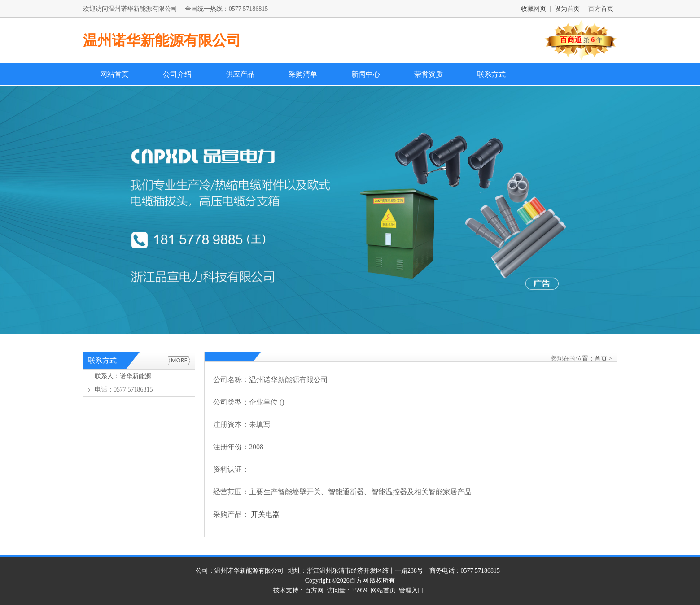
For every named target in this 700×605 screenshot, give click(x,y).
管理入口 (411, 590)
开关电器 (265, 514)
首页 (601, 359)
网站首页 (114, 74)
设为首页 (567, 9)
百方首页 (601, 9)
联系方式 (491, 74)
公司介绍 (177, 74)
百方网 (359, 581)
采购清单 (303, 74)
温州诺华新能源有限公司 (162, 40)
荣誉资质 (429, 74)
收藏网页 (534, 9)
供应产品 (240, 74)
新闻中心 (366, 74)
